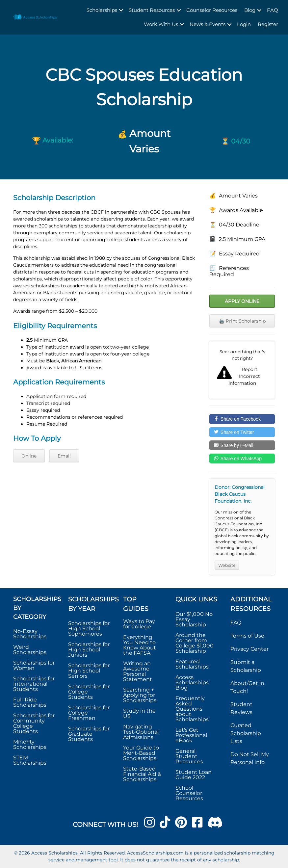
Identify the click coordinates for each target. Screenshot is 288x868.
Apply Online (242, 301)
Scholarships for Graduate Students (89, 734)
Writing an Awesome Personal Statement (138, 671)
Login (244, 24)
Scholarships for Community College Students (34, 723)
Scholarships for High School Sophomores (89, 629)
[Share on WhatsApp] (242, 459)
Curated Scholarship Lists (246, 733)
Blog (250, 10)
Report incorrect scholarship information (242, 370)
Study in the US (139, 713)
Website (227, 565)
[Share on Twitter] (242, 432)
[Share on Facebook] (242, 419)
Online (29, 456)
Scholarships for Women (34, 665)
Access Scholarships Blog (192, 683)
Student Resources (152, 10)
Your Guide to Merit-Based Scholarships (141, 753)
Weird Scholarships (30, 650)
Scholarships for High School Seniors (89, 671)
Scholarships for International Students (34, 684)
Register (268, 24)
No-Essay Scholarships (30, 634)
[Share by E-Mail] (242, 445)
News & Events (208, 24)
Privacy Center (249, 649)
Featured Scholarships (193, 664)
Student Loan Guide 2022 (194, 775)
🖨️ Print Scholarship (242, 321)
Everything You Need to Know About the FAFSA (140, 645)
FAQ (273, 10)
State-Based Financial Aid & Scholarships (142, 774)
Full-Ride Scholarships (30, 702)
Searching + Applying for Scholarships (140, 695)
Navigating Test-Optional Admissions (141, 732)
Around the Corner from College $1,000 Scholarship (195, 643)
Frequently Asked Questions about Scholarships (192, 709)
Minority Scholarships (30, 744)
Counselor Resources (212, 10)
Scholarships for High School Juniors (89, 650)
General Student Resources (189, 756)
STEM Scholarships (30, 760)
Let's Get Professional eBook (191, 735)
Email (64, 456)
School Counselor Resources (189, 793)
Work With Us (161, 24)
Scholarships (102, 10)
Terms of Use (247, 636)
